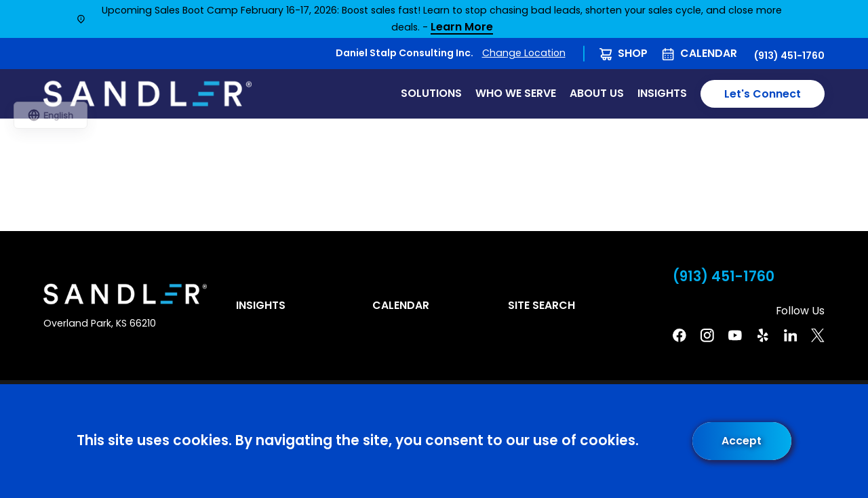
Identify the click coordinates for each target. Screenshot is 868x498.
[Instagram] (707, 335)
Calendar (709, 53)
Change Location (524, 53)
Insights (261, 305)
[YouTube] (735, 335)
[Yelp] (763, 335)
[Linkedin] (791, 335)
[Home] (147, 94)
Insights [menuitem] (662, 93)
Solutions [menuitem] (431, 93)
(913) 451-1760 (789, 56)
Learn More (462, 28)
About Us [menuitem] (597, 93)
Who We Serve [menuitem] (516, 93)
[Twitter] (818, 335)
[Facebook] (679, 335)
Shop (633, 53)
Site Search (541, 305)
